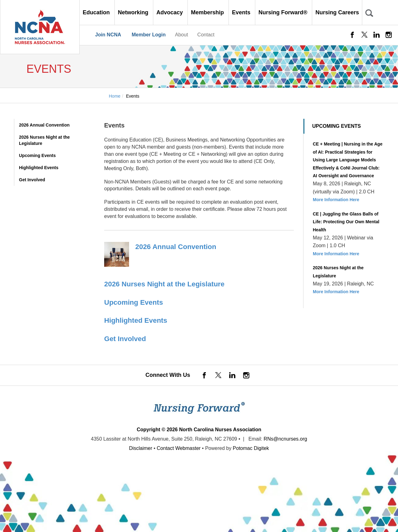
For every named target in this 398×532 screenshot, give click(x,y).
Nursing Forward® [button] (284, 12)
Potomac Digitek (251, 448)
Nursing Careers (337, 12)
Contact (206, 35)
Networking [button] (134, 12)
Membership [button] (208, 12)
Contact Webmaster (179, 448)
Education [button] (97, 12)
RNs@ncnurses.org (285, 439)
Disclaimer (141, 448)
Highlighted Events (39, 168)
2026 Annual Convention (44, 125)
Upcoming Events (37, 155)
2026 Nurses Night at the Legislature (44, 140)
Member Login (148, 35)
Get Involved (32, 180)
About (182, 35)
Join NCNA (108, 35)
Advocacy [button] (170, 12)
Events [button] (242, 12)
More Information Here (336, 200)
